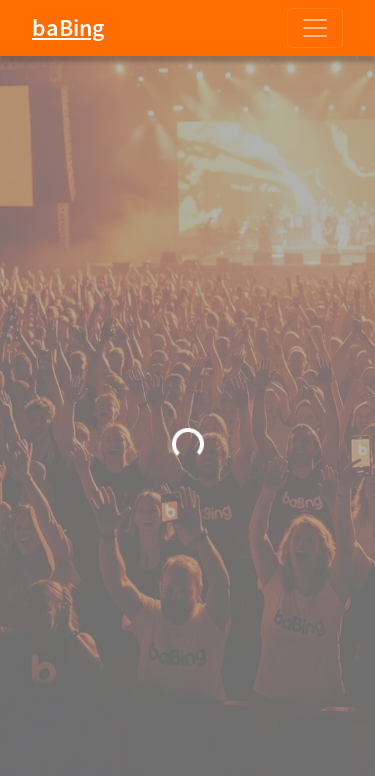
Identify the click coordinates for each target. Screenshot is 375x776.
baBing (68, 27)
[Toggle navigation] (315, 28)
